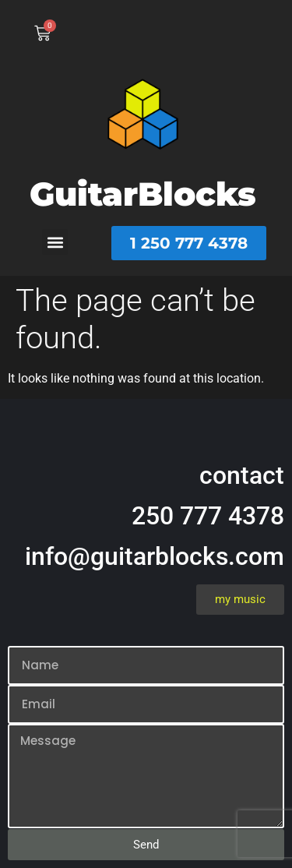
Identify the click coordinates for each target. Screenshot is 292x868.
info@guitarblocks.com (155, 556)
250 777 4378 (208, 516)
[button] (55, 242)
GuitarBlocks (143, 194)
